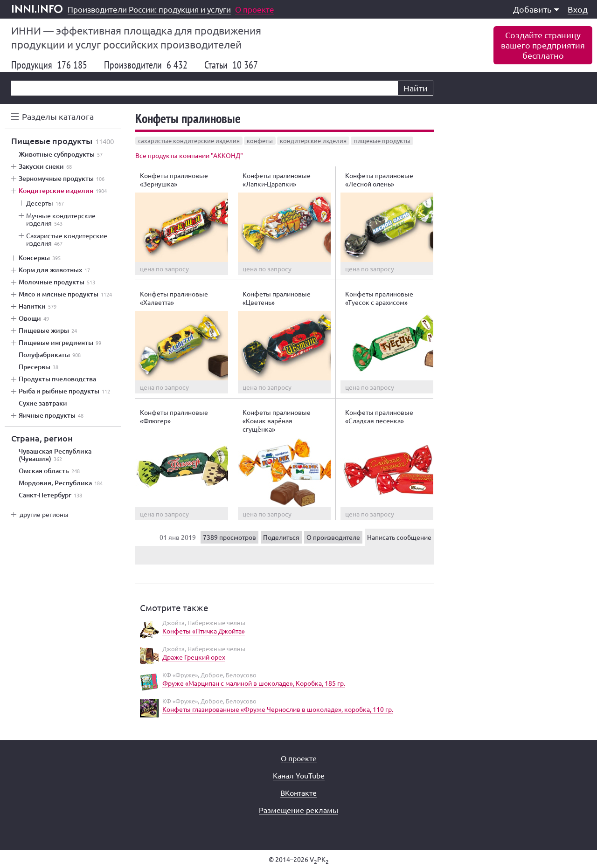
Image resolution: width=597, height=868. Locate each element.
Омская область (49, 471)
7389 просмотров (229, 537)
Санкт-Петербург (50, 495)
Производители (146, 65)
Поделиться (281, 537)
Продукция (49, 65)
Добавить (536, 9)
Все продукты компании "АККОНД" (189, 155)
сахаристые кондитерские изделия (189, 141)
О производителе (333, 537)
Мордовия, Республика (61, 483)
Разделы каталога (58, 116)
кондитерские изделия (313, 141)
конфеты (260, 141)
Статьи (231, 65)
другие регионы (44, 514)
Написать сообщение (399, 537)
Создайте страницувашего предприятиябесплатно (543, 45)
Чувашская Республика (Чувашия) (55, 455)
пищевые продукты (382, 141)
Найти (416, 88)
